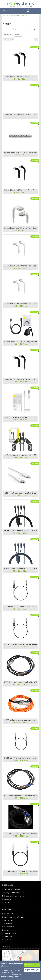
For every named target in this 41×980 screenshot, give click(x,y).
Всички (18, 35)
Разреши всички (32, 965)
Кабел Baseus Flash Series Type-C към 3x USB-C (21, 531)
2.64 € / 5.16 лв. (21, 79)
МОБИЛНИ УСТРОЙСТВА (12, 917)
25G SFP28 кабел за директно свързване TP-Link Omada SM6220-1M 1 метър (20, 758)
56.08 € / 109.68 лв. (20, 798)
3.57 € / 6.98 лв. (21, 230)
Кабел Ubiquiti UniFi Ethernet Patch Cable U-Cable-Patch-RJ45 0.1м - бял (20, 114)
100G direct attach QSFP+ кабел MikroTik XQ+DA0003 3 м (20, 796)
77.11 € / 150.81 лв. (20, 836)
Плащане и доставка (11, 893)
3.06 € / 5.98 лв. (21, 155)
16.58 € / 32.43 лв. (21, 533)
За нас (5, 902)
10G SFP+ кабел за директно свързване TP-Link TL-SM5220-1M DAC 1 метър (21, 606)
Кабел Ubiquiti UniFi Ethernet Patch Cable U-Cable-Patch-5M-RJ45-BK (20, 379)
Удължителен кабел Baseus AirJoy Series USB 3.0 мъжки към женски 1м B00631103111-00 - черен (20, 342)
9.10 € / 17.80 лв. (20, 420)
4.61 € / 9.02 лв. (21, 268)
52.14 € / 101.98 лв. (20, 760)
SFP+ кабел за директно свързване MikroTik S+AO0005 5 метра (21, 720)
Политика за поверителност (13, 896)
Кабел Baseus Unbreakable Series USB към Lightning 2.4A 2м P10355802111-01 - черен (21, 455)
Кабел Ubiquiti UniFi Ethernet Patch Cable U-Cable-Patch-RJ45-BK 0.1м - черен (20, 77)
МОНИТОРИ (7, 920)
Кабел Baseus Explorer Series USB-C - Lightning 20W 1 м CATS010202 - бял (20, 417)
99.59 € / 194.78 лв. (20, 874)
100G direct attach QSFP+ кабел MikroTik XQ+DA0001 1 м (20, 682)
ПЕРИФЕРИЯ (8, 924)
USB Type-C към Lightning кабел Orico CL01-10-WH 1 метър (21, 493)
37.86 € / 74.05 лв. (21, 685)
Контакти (6, 899)
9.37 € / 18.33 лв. (20, 457)
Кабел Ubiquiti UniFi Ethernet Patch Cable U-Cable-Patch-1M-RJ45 (20, 228)
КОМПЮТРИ (8, 914)
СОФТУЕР (6, 940)
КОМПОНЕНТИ (8, 927)
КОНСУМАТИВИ (9, 930)
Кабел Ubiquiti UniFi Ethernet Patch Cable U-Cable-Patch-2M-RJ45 (20, 266)
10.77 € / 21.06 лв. (21, 495)
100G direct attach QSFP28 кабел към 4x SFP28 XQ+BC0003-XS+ (21, 834)
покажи (30, 40)
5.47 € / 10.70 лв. (20, 306)
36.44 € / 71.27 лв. (21, 647)
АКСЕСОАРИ (7, 937)
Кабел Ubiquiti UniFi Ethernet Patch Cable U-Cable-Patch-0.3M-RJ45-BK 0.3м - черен (20, 190)
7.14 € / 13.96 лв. (20, 382)
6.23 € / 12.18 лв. (20, 344)
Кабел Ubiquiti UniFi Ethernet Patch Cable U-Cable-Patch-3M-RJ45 (20, 304)
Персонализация (32, 970)
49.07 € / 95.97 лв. (21, 722)
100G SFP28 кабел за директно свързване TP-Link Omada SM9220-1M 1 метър (21, 871)
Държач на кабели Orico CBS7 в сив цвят (20, 152)
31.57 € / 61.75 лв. (21, 609)
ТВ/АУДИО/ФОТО (9, 933)
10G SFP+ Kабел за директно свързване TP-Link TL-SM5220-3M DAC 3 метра (21, 644)
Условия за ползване (11, 889)
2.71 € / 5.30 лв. (21, 117)
